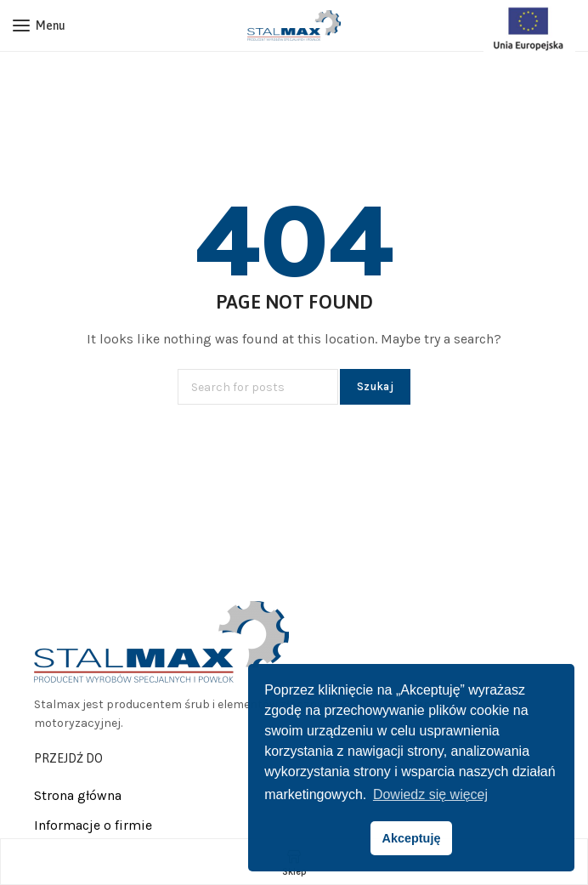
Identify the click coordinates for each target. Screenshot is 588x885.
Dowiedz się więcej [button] (430, 794)
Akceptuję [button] (412, 838)
